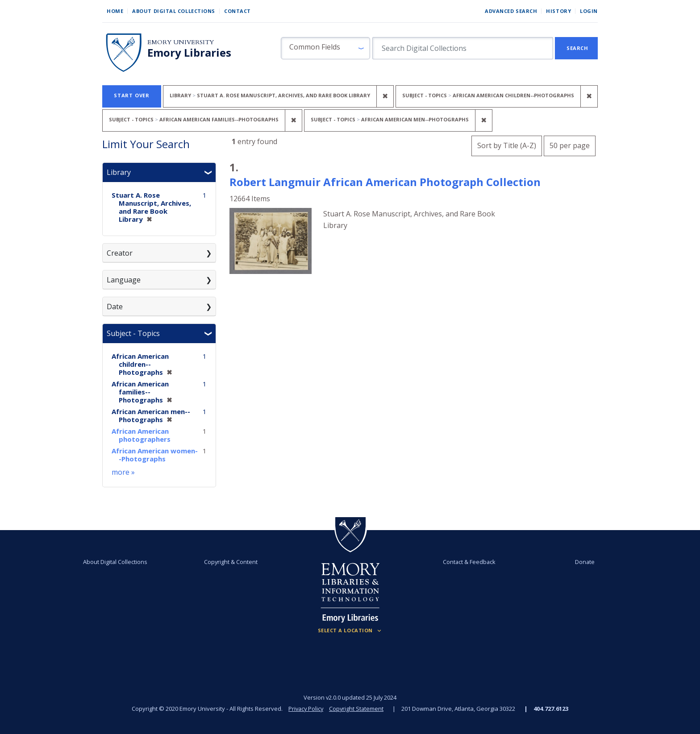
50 (570, 144)
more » (123, 472)
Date (115, 307)
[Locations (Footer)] (350, 630)
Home (115, 11)
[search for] (463, 48)
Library (119, 172)
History (558, 11)
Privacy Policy (305, 709)
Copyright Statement (357, 709)
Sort (507, 145)
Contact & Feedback (467, 562)
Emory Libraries (189, 53)
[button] (325, 48)
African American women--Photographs (155, 455)
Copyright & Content (233, 562)
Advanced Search (511, 11)
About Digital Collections (174, 11)
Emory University (181, 42)
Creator (120, 253)
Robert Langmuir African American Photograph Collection (385, 182)
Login (589, 11)
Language (124, 280)
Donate (579, 562)
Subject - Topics (133, 333)
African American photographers (141, 435)
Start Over (132, 95)
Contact (237, 11)
